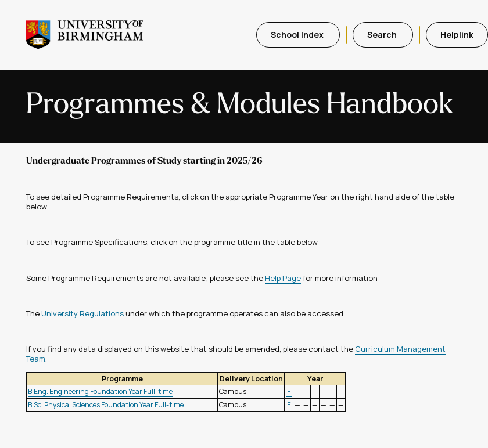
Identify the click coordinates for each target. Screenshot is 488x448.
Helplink (457, 35)
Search (383, 35)
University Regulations (82, 313)
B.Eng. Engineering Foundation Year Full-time (100, 391)
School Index (298, 35)
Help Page (283, 278)
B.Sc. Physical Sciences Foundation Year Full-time (106, 405)
